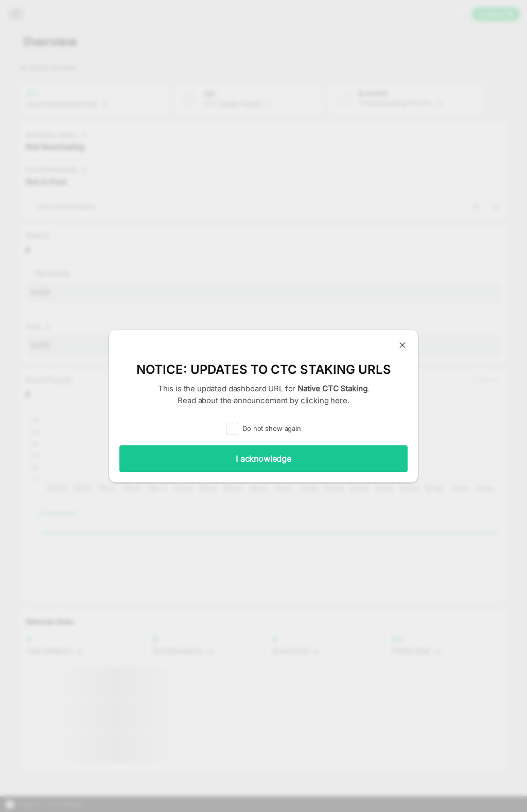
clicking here (324, 400)
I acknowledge (263, 459)
